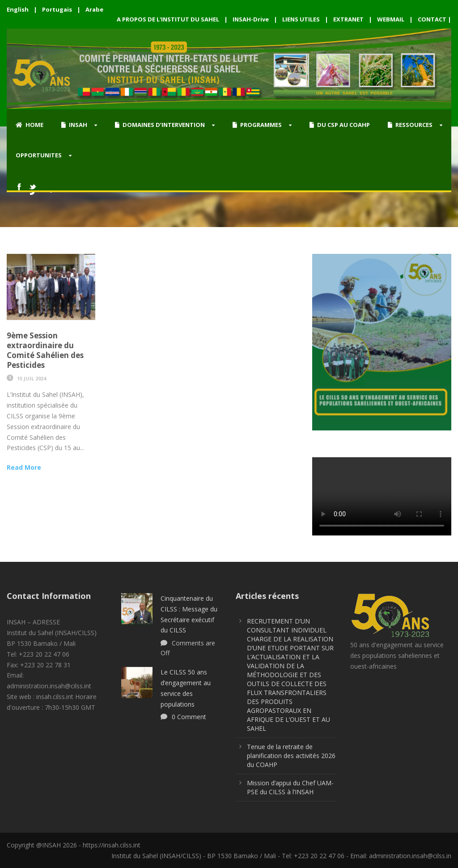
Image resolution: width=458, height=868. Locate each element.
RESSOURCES (410, 125)
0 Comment (189, 717)
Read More (24, 467)
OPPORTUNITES (39, 155)
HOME (30, 125)
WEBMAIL (391, 19)
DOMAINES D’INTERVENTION (160, 125)
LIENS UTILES (301, 19)
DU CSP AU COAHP (340, 125)
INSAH (74, 125)
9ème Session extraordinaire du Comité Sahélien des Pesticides (45, 350)
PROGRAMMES (257, 125)
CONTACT (432, 19)
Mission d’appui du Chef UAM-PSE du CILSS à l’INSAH (290, 787)
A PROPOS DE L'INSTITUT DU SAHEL (168, 19)
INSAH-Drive (251, 19)
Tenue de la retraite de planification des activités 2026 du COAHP (291, 756)
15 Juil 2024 (32, 378)
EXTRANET (348, 19)
